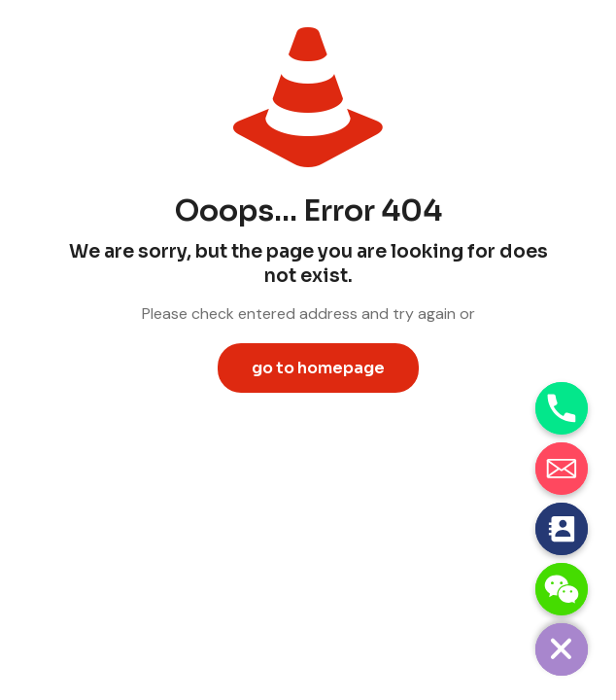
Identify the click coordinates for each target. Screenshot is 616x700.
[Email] (562, 469)
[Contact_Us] (562, 529)
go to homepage (318, 368)
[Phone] (562, 408)
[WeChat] (562, 589)
